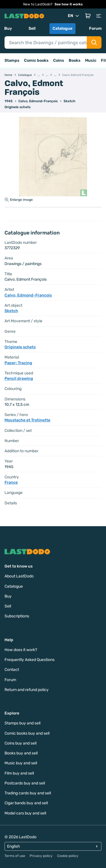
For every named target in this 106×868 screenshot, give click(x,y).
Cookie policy (68, 856)
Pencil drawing (19, 378)
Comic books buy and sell (27, 733)
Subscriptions (17, 616)
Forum (95, 28)
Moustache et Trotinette (27, 420)
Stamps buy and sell (22, 723)
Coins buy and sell (20, 743)
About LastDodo (19, 576)
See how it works (69, 4)
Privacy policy (41, 856)
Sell (32, 28)
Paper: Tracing (18, 363)
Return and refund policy (27, 690)
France (11, 482)
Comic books (36, 60)
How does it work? (21, 650)
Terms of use (15, 856)
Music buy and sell (21, 763)
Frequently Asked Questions (30, 660)
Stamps (12, 60)
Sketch (70, 101)
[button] (88, 16)
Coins (59, 60)
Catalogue (62, 28)
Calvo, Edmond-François (38, 101)
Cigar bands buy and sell (26, 803)
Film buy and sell (19, 773)
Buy (8, 28)
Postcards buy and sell (25, 783)
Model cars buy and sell (25, 813)
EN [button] (74, 16)
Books (75, 60)
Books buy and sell (21, 753)
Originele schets (18, 107)
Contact (12, 670)
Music (91, 60)
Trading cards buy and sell (28, 793)
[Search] (46, 42)
